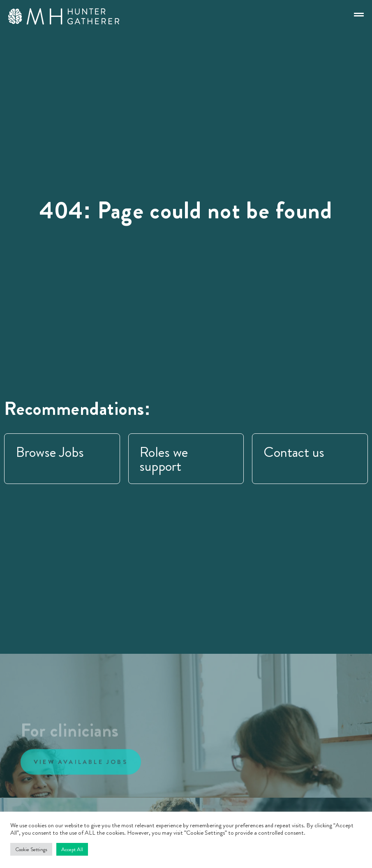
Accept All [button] (72, 849)
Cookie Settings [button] (31, 849)
